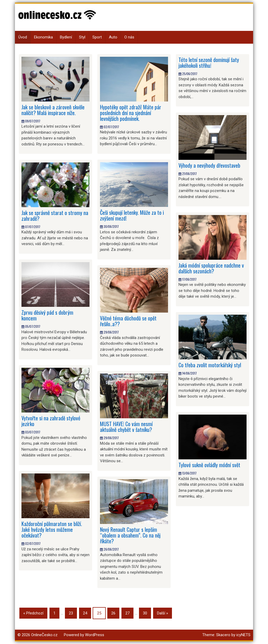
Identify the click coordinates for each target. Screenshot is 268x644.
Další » (163, 613)
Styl (82, 37)
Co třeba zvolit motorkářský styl (210, 365)
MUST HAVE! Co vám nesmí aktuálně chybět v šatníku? (126, 427)
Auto (113, 37)
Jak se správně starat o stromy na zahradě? (55, 216)
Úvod (23, 37)
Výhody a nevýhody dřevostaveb (209, 165)
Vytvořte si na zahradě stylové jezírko (51, 421)
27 (127, 613)
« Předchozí (33, 613)
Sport (97, 37)
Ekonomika (43, 37)
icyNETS (243, 635)
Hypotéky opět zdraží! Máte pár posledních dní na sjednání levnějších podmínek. (131, 113)
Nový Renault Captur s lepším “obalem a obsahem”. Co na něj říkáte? (130, 535)
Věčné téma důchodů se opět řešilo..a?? (128, 321)
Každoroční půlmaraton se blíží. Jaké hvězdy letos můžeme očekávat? (52, 529)
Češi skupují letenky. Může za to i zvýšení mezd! (132, 215)
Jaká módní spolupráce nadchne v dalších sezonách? (211, 268)
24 (85, 613)
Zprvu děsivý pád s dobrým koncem (47, 315)
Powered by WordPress (84, 635)
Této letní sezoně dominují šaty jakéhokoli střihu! (209, 63)
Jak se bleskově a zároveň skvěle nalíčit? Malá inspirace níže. (53, 110)
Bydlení (66, 37)
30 (145, 613)
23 (71, 613)
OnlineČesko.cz (44, 635)
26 (113, 613)
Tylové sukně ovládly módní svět (209, 465)
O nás (129, 37)
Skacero (223, 635)
